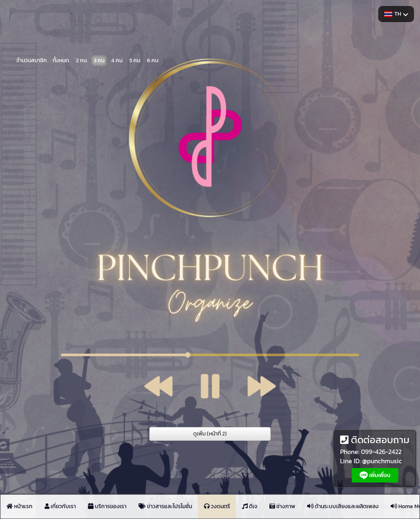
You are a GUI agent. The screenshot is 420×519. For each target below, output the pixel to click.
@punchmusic (382, 461)
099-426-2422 (381, 452)
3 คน (99, 60)
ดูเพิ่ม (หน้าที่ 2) (210, 434)
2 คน (81, 60)
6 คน (153, 60)
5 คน (135, 60)
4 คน (117, 60)
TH (396, 14)
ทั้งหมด (61, 60)
